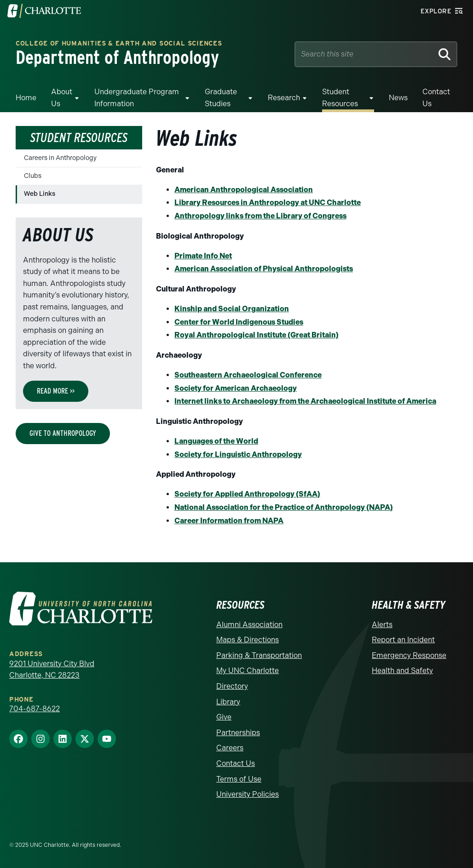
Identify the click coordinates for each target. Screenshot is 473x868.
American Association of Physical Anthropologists (264, 269)
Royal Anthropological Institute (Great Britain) (257, 335)
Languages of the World (216, 441)
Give (224, 717)
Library (228, 702)
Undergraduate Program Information (137, 98)
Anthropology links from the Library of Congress (260, 216)
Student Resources (340, 98)
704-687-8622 (35, 709)
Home (26, 98)
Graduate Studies (221, 98)
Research (284, 98)
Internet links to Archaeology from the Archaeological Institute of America (305, 401)
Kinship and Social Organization (232, 309)
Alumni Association (249, 625)
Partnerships (238, 733)
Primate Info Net (203, 256)
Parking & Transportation (259, 655)
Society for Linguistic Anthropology (238, 454)
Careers (230, 748)
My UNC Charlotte (248, 671)
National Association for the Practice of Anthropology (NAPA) (284, 507)
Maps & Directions (248, 640)
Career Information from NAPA (229, 521)
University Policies (248, 794)
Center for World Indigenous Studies (239, 322)
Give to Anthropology (63, 433)
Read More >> (56, 391)
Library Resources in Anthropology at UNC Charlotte (268, 203)
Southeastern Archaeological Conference (248, 375)
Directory (232, 686)
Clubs (33, 176)
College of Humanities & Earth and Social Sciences (119, 44)
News (398, 98)
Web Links (40, 194)
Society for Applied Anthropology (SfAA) (247, 494)
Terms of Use (239, 779)
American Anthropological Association (244, 190)
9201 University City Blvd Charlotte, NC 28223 (52, 670)
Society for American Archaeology (236, 388)
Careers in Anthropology (60, 158)
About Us (62, 98)
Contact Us (436, 98)
